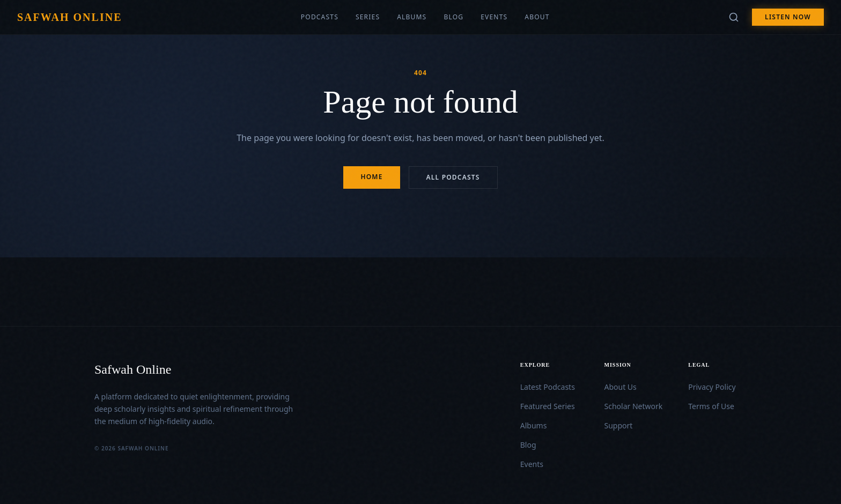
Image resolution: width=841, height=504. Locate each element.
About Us (621, 387)
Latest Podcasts (548, 387)
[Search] (734, 17)
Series (368, 17)
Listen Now (788, 17)
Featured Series (548, 406)
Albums (412, 17)
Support (619, 425)
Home (371, 177)
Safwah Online (69, 17)
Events (494, 17)
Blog (453, 17)
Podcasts (320, 17)
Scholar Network (634, 406)
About (537, 17)
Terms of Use (711, 406)
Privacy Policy (712, 387)
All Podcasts (453, 177)
